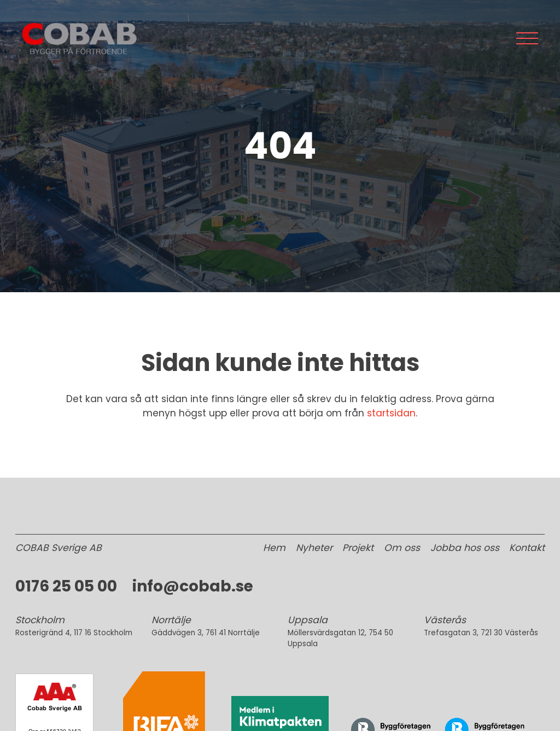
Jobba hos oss (465, 548)
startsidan (391, 413)
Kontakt (527, 548)
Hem (274, 548)
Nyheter (314, 548)
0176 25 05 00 (66, 586)
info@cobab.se (193, 586)
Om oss (402, 548)
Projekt (358, 548)
